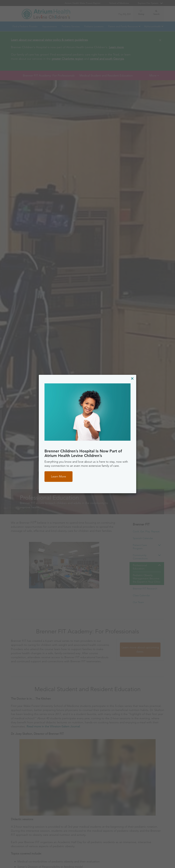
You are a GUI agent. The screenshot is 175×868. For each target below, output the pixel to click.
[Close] (132, 378)
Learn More (58, 476)
